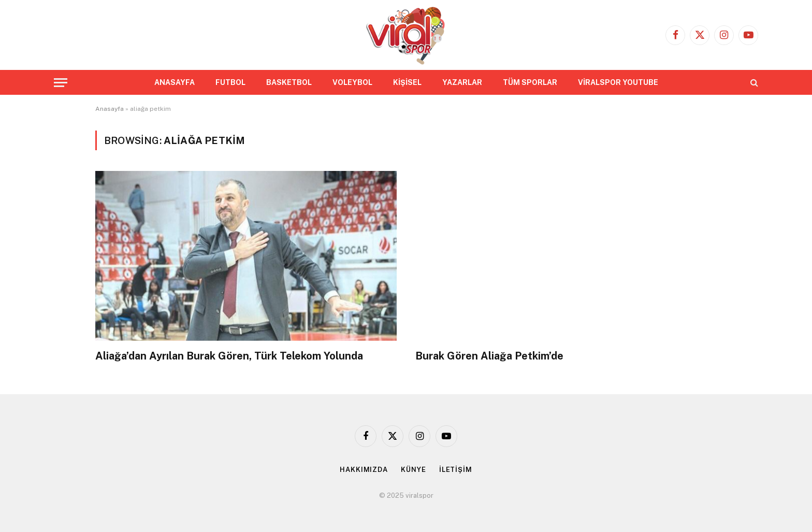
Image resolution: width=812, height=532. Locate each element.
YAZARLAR (462, 82)
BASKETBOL (289, 82)
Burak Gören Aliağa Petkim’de (489, 356)
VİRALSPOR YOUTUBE (618, 82)
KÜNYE (414, 470)
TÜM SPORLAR (530, 82)
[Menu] (61, 83)
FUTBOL (230, 82)
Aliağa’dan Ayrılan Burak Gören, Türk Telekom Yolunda (229, 356)
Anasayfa (110, 109)
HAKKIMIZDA (364, 470)
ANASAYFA (175, 82)
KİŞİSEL (407, 82)
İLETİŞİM (456, 470)
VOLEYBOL (352, 82)
